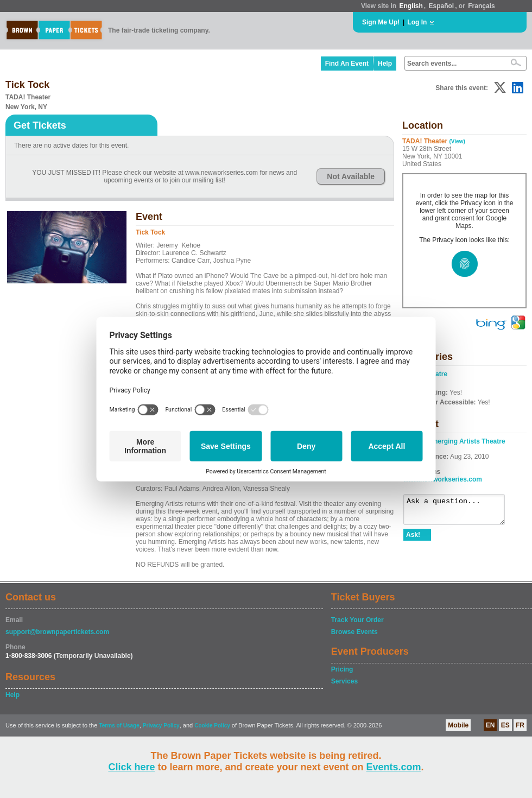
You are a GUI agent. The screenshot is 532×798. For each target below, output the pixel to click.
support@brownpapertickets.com (57, 632)
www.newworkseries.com (443, 479)
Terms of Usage (119, 726)
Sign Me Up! (381, 22)
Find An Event (347, 64)
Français (481, 6)
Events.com (394, 767)
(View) (457, 141)
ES (505, 725)
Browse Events (354, 632)
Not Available (351, 176)
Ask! (413, 540)
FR (520, 725)
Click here (131, 767)
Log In (417, 22)
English (411, 6)
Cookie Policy (212, 726)
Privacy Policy (161, 726)
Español (442, 6)
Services (344, 681)
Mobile (458, 725)
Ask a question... (460, 512)
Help (385, 64)
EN (490, 725)
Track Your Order (357, 620)
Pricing (342, 669)
